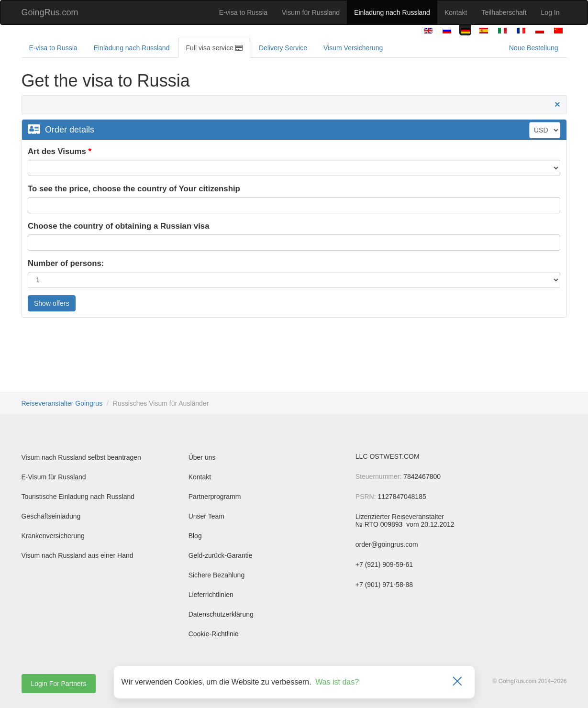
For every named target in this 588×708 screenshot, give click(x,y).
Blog (195, 536)
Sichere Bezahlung (217, 575)
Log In (550, 12)
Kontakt (456, 12)
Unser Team (206, 516)
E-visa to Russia (243, 12)
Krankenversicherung (53, 536)
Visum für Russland (311, 12)
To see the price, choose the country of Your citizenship (134, 189)
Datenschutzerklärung (221, 614)
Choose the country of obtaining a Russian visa (119, 226)
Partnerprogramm (215, 497)
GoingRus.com (50, 12)
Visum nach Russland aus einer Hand (78, 555)
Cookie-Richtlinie (214, 634)
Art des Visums (57, 151)
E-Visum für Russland (54, 477)
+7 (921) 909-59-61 (384, 564)
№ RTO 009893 (380, 524)
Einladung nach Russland (392, 12)
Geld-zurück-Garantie (221, 555)
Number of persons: (66, 263)
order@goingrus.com (387, 544)
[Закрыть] (457, 682)
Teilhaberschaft (504, 12)
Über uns (202, 457)
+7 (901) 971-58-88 (384, 585)
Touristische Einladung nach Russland (78, 497)
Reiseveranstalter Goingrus (62, 403)
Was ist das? (337, 682)
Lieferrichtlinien (211, 595)
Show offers (52, 303)
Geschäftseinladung (51, 516)
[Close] (557, 104)
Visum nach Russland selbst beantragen (81, 457)
